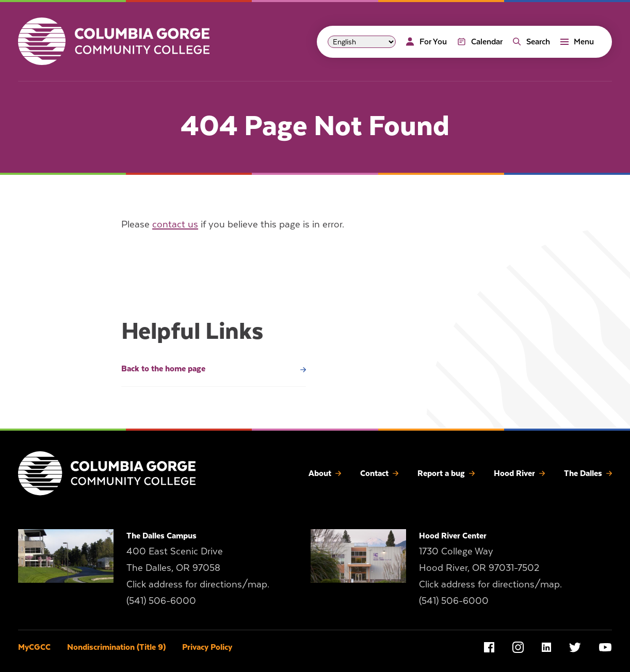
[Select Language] (362, 42)
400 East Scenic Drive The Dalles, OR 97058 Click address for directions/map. (198, 568)
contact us (175, 224)
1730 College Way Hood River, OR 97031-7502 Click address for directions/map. (490, 568)
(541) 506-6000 (161, 601)
